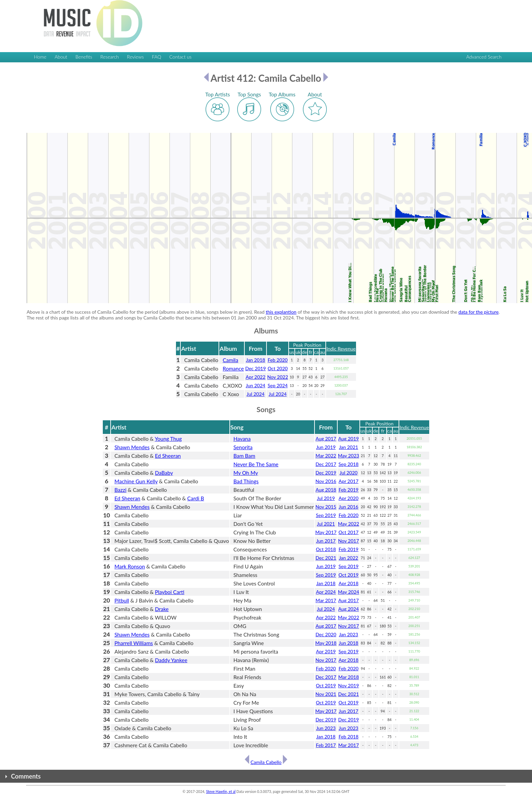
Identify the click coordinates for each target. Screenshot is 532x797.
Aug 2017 (326, 439)
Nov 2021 (326, 694)
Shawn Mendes (132, 447)
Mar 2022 (326, 456)
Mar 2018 (349, 677)
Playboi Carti (170, 592)
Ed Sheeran (168, 456)
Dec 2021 (326, 558)
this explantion (281, 312)
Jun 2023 (326, 728)
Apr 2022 (256, 377)
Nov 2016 (326, 481)
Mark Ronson (130, 566)
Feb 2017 (326, 745)
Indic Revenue (341, 349)
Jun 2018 (348, 643)
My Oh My (246, 473)
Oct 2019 (349, 575)
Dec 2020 (326, 634)
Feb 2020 (278, 360)
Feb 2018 (349, 737)
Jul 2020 (349, 473)
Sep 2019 (326, 515)
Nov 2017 (348, 541)
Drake (162, 609)
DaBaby (164, 473)
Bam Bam (244, 456)
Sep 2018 (349, 464)
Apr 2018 (349, 583)
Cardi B (196, 498)
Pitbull (122, 600)
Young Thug (168, 439)
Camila (230, 360)
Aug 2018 (326, 490)
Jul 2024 (255, 394)
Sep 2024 (278, 385)
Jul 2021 (326, 524)
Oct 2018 (326, 549)
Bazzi (120, 490)
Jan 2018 (256, 360)
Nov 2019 (348, 685)
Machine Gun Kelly (136, 481)
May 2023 (349, 456)
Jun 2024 (255, 385)
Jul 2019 (326, 498)
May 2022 (349, 524)
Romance (233, 369)
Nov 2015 (326, 507)
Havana (242, 439)
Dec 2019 (255, 368)
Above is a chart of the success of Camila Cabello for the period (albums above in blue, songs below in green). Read (146, 312)
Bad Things (246, 481)
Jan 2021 (349, 447)
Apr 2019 (326, 651)
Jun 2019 (326, 447)
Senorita (243, 447)
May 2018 (326, 643)
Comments (26, 776)
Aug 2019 (349, 439)
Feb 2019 (349, 490)
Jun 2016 (348, 507)
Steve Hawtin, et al (221, 792)
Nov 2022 (278, 377)
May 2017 (326, 532)
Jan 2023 (349, 634)
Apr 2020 (349, 498)
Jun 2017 (326, 541)
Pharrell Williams (134, 643)
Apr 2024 (326, 592)
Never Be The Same (256, 464)
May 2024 (349, 592)
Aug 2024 (349, 609)
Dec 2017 (326, 464)
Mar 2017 (326, 600)
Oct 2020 (278, 368)
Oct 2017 (349, 532)
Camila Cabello (266, 762)
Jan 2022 (349, 558)
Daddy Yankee (171, 660)
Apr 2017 (349, 481)
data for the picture (479, 312)
